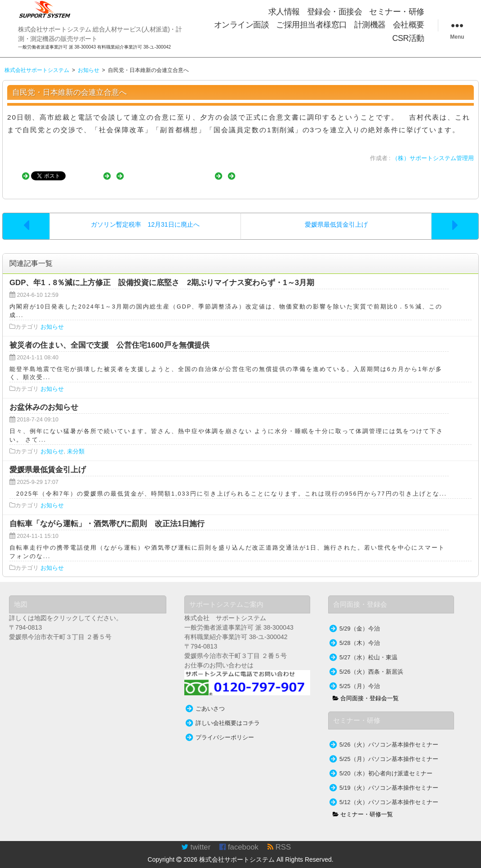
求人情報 (284, 12)
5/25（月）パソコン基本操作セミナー (389, 750)
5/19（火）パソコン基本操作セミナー (389, 779)
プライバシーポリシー (225, 729)
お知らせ (52, 318)
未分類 (76, 443)
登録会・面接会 (335, 12)
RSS (279, 838)
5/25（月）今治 (360, 677)
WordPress (465, 863)
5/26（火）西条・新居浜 (371, 663)
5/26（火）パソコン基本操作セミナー (389, 736)
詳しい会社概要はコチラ (228, 714)
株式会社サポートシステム (237, 850)
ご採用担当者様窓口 (312, 25)
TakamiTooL (409, 863)
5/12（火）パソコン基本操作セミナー (389, 793)
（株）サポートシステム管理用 (433, 158)
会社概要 (409, 25)
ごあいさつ (210, 700)
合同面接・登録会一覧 (366, 689)
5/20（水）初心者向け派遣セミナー (386, 765)
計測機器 (370, 25)
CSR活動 (408, 38)
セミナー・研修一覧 (363, 805)
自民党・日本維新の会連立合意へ (69, 92)
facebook (239, 838)
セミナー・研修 (397, 12)
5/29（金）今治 (360, 620)
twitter (196, 838)
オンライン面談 (242, 25)
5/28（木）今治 (360, 634)
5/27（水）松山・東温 (368, 649)
